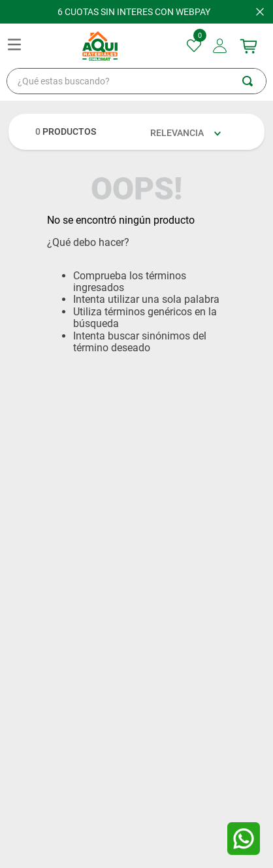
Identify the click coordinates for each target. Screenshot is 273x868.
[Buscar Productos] (254, 81)
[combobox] (136, 81)
